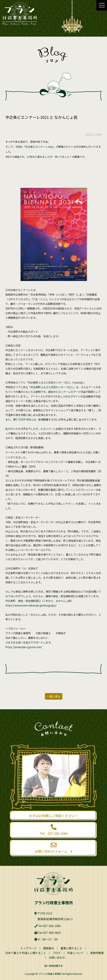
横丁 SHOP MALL (23, 420)
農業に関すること (71, 948)
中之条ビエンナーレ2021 (39, 147)
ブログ (57, 953)
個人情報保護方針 (54, 966)
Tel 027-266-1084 (53, 830)
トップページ (28, 948)
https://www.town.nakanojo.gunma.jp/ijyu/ (31, 605)
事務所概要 (97, 953)
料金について (75, 953)
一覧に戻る (54, 696)
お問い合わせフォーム (53, 848)
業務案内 (49, 948)
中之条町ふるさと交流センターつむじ (52, 387)
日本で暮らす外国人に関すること (26, 953)
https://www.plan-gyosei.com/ (24, 647)
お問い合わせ (57, 957)
